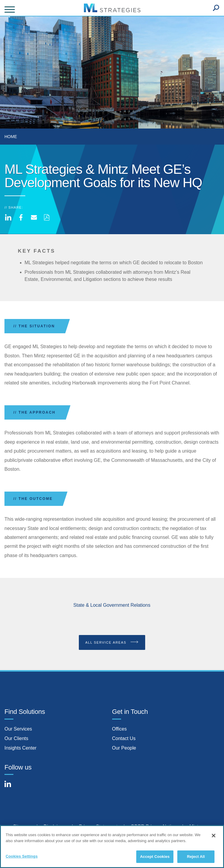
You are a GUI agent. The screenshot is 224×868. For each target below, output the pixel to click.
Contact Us (124, 738)
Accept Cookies (155, 858)
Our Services (18, 729)
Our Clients (16, 738)
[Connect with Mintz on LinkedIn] (10, 788)
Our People (124, 748)
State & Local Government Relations (112, 605)
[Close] (214, 837)
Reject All (196, 858)
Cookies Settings (22, 858)
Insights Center (21, 748)
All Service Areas (112, 642)
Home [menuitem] (11, 137)
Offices (120, 729)
